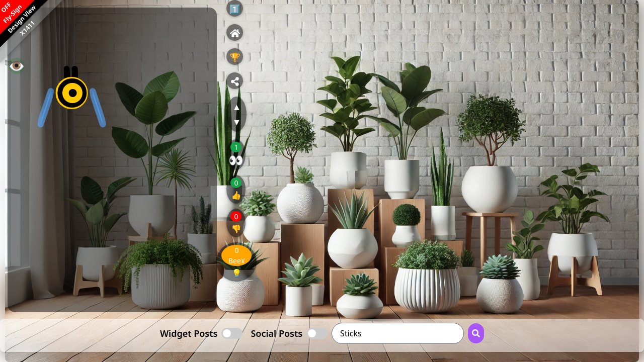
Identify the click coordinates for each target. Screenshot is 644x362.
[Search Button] (476, 333)
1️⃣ (235, 9)
